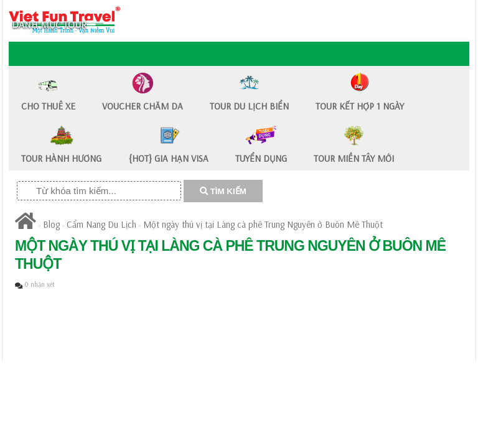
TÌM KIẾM (223, 191)
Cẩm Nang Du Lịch (101, 224)
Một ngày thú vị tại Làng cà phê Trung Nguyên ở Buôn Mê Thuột (263, 224)
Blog (51, 224)
